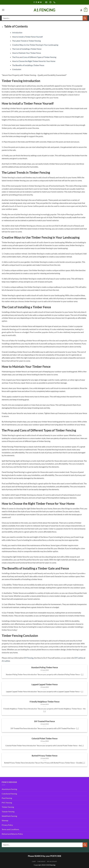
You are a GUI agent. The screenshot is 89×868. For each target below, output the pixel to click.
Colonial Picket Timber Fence (45, 739)
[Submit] (85, 18)
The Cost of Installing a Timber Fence (27, 49)
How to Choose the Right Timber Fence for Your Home (34, 61)
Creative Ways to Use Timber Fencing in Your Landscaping (35, 45)
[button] (3, 10)
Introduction (17, 33)
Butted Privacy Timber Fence (45, 756)
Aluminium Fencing (9, 789)
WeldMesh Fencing (9, 816)
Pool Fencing (7, 798)
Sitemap (5, 820)
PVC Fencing (7, 803)
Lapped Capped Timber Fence (45, 685)
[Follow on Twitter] (39, 2)
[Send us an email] (41, 2)
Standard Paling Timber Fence (45, 667)
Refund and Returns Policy (12, 834)
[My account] (81, 10)
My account (52, 861)
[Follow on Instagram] (36, 2)
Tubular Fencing (8, 811)
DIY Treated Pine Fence (44, 721)
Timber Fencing (8, 807)
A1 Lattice (6, 661)
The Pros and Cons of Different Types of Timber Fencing (34, 57)
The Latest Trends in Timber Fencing (26, 41)
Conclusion (17, 69)
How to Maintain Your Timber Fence (27, 53)
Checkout (41, 861)
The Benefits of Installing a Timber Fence (28, 65)
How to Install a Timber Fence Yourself (27, 37)
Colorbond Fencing (9, 794)
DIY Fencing (29, 658)
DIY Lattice (79, 658)
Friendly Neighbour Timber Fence (45, 702)
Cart (34, 861)
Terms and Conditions (10, 829)
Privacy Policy (7, 825)
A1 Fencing (44, 10)
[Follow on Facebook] (34, 2)
